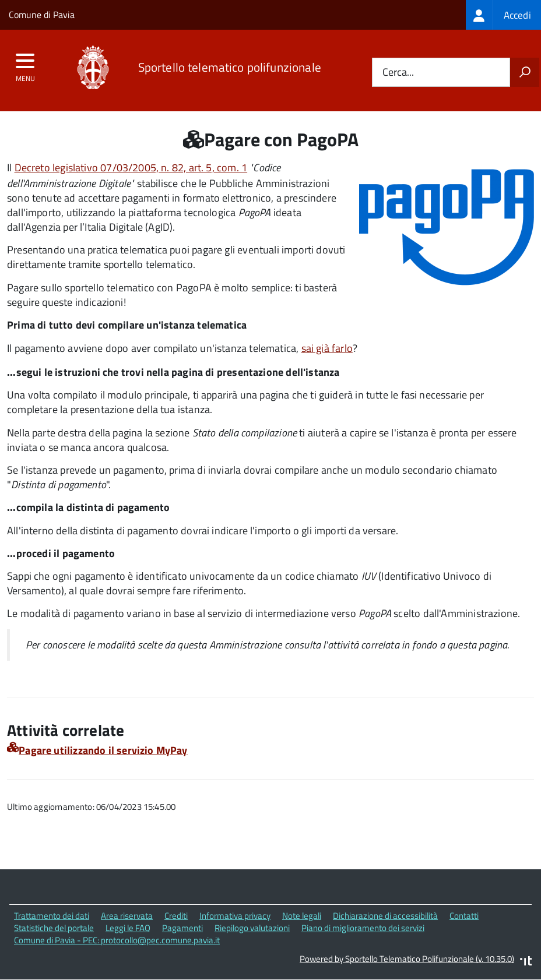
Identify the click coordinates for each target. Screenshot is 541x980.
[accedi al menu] (25, 65)
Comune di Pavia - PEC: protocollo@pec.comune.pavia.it (117, 940)
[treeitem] (503, 15)
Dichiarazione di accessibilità (385, 916)
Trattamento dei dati (52, 916)
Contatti (464, 916)
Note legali (302, 916)
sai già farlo (327, 348)
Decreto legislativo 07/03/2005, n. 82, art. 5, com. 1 (131, 168)
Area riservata (127, 916)
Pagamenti (182, 928)
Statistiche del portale (54, 928)
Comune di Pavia (42, 15)
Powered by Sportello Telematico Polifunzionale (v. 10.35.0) (407, 959)
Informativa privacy (235, 916)
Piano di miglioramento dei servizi (363, 928)
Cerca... (398, 73)
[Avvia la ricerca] (525, 72)
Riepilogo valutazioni (252, 928)
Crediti (176, 916)
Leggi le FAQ (128, 928)
